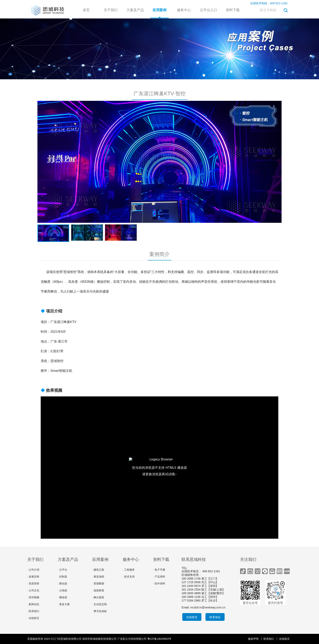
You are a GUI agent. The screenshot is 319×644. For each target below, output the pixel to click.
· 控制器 (62, 577)
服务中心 (184, 10)
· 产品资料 (159, 577)
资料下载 (233, 10)
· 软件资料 (159, 584)
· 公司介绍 (33, 570)
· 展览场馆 (98, 577)
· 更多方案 (64, 604)
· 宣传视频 (33, 597)
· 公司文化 (33, 590)
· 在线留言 (33, 618)
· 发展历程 (33, 577)
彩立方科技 (268, 10)
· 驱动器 (62, 584)
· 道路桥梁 (98, 590)
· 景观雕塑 (98, 584)
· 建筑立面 (98, 570)
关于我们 (111, 10)
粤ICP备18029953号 (159, 639)
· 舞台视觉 (98, 597)
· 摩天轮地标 (99, 611)
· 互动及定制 (99, 604)
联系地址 (215, 617)
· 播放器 (62, 597)
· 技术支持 (129, 577)
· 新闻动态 (33, 604)
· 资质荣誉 (33, 584)
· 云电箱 (62, 590)
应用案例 (159, 10)
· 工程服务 (129, 570)
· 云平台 (62, 570)
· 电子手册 (159, 570)
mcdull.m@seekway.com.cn (208, 607)
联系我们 (269, 639)
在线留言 (192, 617)
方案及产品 (135, 10)
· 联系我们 (33, 611)
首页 (86, 10)
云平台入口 (208, 10)
